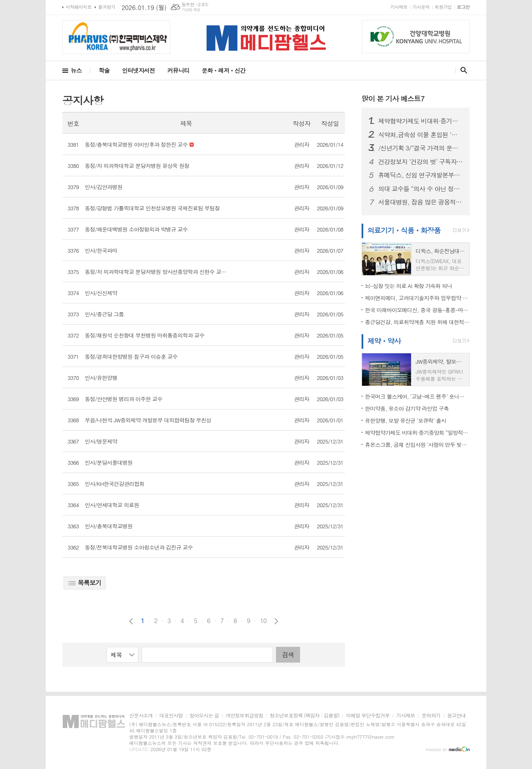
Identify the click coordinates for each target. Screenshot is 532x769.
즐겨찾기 (107, 7)
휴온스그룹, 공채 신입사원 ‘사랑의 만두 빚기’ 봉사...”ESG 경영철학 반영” (417, 445)
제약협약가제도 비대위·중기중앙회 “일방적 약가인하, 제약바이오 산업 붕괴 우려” (421, 121)
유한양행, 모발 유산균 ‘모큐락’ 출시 (405, 420)
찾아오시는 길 (204, 716)
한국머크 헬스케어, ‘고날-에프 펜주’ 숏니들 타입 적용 (417, 396)
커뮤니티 (179, 70)
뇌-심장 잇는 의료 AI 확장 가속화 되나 (409, 286)
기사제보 (399, 7)
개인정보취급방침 (244, 716)
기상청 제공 (191, 10)
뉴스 (76, 70)
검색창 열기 (462, 70)
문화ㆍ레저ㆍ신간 (223, 70)
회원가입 (443, 7)
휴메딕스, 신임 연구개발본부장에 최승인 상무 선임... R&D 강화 (421, 175)
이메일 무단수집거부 (368, 716)
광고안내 (457, 716)
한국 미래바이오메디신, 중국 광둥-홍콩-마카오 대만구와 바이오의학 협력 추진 (417, 310)
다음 (276, 621)
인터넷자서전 (139, 70)
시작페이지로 (79, 7)
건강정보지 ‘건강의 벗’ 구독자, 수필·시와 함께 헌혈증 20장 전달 (421, 162)
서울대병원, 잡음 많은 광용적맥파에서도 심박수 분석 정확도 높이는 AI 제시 (421, 202)
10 (264, 621)
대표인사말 (171, 716)
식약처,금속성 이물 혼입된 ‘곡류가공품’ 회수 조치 (421, 135)
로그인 (463, 7)
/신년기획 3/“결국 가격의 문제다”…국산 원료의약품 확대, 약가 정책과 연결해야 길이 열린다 (421, 148)
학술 (104, 70)
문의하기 (431, 716)
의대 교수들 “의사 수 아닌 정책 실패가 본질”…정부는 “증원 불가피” (421, 189)
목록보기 (85, 583)
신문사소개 (141, 716)
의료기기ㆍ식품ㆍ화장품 (404, 230)
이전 (131, 621)
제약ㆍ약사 (384, 341)
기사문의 (421, 7)
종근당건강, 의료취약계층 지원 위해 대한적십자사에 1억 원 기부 (417, 322)
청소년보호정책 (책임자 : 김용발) (304, 716)
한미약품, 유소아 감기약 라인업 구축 (407, 408)
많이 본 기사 (393, 99)
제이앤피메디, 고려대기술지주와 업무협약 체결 (417, 298)
